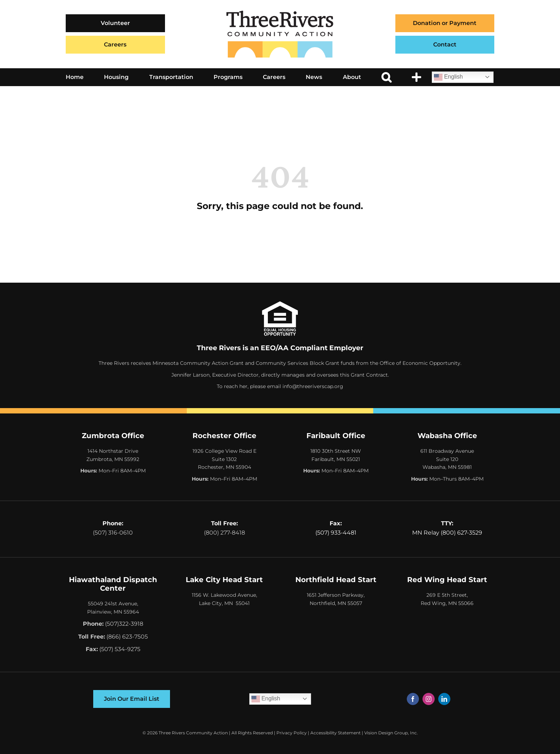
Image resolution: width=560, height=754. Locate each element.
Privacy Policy (292, 733)
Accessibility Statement (336, 733)
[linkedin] (444, 699)
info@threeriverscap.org (313, 386)
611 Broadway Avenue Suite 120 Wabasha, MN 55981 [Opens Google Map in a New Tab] (447, 459)
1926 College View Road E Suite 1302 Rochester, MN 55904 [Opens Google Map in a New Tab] (224, 459)
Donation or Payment (445, 23)
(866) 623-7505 (127, 637)
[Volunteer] (115, 23)
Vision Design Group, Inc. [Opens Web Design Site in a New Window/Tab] (391, 733)
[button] (386, 77)
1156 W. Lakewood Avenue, (224, 595)
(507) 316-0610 (113, 533)
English (448, 77)
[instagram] (429, 699)
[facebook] (413, 699)
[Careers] (115, 45)
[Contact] (445, 45)
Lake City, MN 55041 (224, 603)
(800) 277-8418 (224, 533)
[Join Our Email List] (132, 699)
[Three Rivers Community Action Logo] (280, 13)
